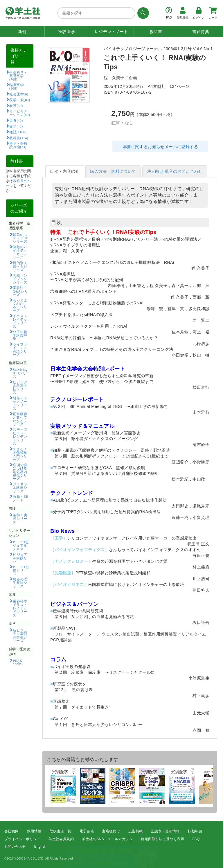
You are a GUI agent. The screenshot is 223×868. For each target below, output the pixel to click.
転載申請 (195, 831)
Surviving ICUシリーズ (21, 373)
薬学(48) (16, 126)
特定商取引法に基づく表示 (162, 839)
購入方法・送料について (113, 171)
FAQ (196, 839)
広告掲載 (136, 831)
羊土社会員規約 (61, 839)
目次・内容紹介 (65, 171)
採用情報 (34, 831)
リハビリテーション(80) (20, 113)
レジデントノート (111, 32)
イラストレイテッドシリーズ (20, 321)
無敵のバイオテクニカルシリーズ (20, 252)
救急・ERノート (21, 498)
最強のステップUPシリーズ (20, 238)
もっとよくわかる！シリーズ (20, 305)
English (40, 847)
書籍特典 (201, 32)
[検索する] (142, 13)
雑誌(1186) (18, 132)
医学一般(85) (20, 100)
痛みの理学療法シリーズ (20, 582)
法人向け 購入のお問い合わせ (175, 171)
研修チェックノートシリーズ (20, 403)
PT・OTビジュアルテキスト (21, 545)
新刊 (22, 32)
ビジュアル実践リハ (20, 558)
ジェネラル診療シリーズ (20, 487)
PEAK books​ (19, 662)
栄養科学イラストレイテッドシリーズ (20, 608)
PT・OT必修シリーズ (21, 570)
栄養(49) (16, 120)
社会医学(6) (19, 94)
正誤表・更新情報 (165, 831)
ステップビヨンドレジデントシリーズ (20, 436)
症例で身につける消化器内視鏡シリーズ (20, 472)
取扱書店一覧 (60, 831)
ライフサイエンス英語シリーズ (20, 349)
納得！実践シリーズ (20, 518)
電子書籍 (87, 831)
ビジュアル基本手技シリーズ (20, 387)
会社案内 (12, 831)
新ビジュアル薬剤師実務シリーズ (20, 635)
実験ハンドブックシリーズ (20, 279)
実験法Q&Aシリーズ (20, 291)
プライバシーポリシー (22, 839)
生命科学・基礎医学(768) (18, 76)
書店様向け (111, 831)
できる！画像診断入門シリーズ (20, 454)
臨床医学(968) (17, 86)
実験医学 (67, 32)
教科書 (156, 32)
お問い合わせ (15, 847)
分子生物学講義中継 (20, 335)
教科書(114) (19, 138)
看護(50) (16, 106)
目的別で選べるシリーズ (20, 266)
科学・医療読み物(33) (18, 145)
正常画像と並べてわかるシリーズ (20, 419)
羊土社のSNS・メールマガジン (107, 839)
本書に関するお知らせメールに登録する (160, 147)
